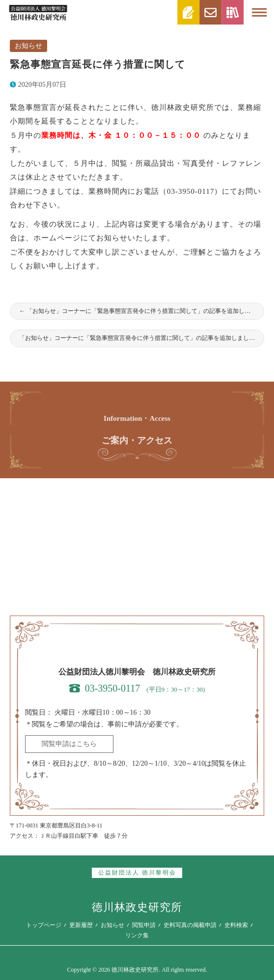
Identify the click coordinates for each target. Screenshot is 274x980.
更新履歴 (81, 925)
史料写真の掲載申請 (190, 925)
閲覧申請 (144, 925)
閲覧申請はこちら (69, 744)
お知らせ (28, 46)
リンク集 (137, 935)
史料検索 (236, 925)
